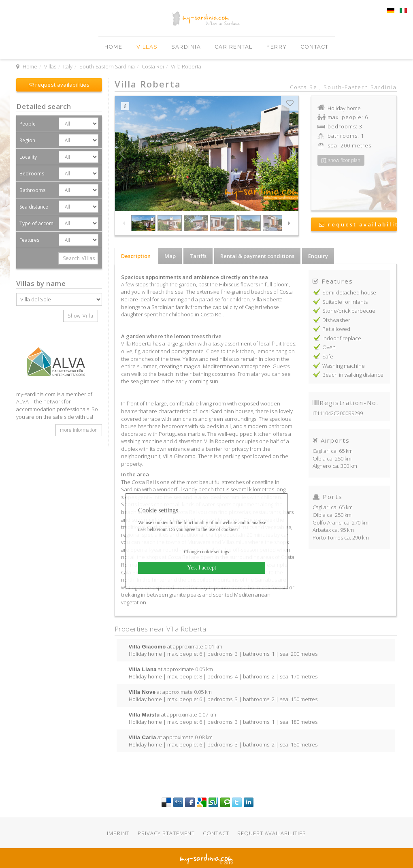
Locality (28, 157)
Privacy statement (166, 833)
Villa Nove (142, 692)
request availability (358, 224)
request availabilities (59, 85)
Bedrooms (32, 174)
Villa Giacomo (147, 646)
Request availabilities (272, 833)
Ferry (278, 47)
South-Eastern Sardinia (107, 66)
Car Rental (235, 47)
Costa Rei (153, 66)
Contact (315, 47)
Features (29, 240)
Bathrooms (32, 190)
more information (79, 430)
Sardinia (187, 47)
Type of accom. (37, 223)
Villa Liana (143, 669)
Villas (148, 47)
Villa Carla (143, 737)
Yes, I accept (202, 568)
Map (170, 256)
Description (136, 256)
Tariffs (198, 256)
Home (114, 47)
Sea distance (34, 207)
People (28, 124)
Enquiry (318, 256)
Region (27, 140)
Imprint (118, 833)
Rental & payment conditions (257, 256)
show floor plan (341, 160)
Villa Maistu (144, 714)
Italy (68, 66)
